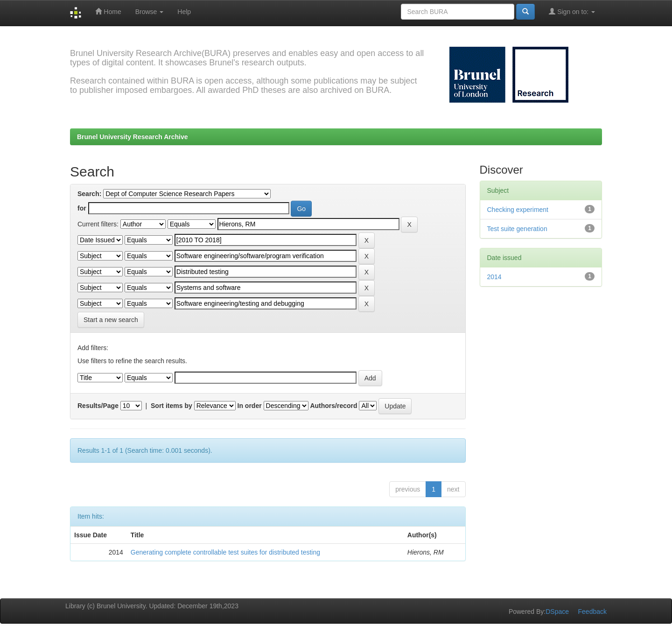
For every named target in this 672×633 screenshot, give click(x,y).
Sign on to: (572, 11)
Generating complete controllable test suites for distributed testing (225, 552)
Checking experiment (518, 210)
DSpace (557, 612)
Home (108, 11)
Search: (89, 194)
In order (250, 406)
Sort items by (171, 406)
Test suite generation (517, 229)
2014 (494, 277)
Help (184, 12)
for (82, 208)
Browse (150, 12)
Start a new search (111, 320)
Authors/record (333, 406)
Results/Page (98, 406)
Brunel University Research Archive (133, 137)
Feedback (592, 612)
